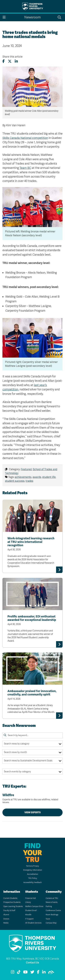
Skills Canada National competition (25, 138)
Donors (6, 919)
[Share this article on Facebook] (4, 61)
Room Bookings (52, 915)
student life (49, 477)
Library (28, 902)
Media (6, 923)
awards (37, 477)
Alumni (6, 915)
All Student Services (33, 923)
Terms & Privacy (32, 866)
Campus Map (51, 923)
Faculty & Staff (9, 910)
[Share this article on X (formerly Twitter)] (10, 61)
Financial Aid (30, 898)
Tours (48, 919)
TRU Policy (33, 878)
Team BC (25, 168)
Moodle (28, 915)
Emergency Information (32, 870)
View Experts (33, 812)
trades (29, 481)
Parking (49, 906)
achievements (23, 477)
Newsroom (32, 17)
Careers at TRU (52, 898)
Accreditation (32, 874)
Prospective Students (12, 902)
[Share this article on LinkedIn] (16, 61)
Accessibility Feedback (32, 882)
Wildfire (32, 798)
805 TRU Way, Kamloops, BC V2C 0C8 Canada (33, 959)
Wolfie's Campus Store (34, 906)
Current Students (10, 898)
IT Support (29, 919)
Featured (26, 469)
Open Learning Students (13, 906)
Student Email (31, 910)
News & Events (52, 902)
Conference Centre (53, 910)
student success (15, 481)
